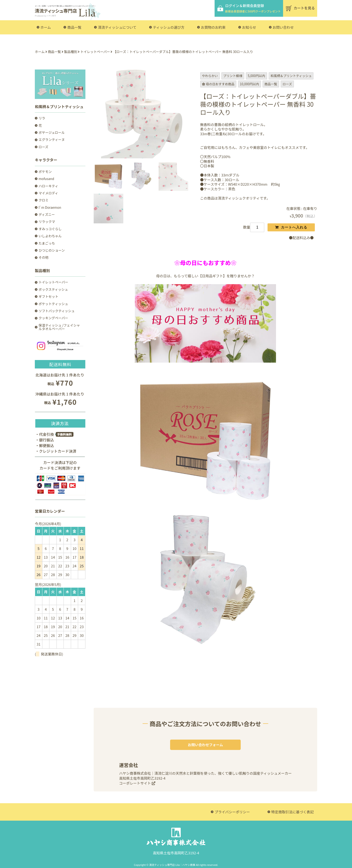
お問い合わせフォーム (205, 745)
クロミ (44, 200)
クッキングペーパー (53, 318)
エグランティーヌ (52, 140)
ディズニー (47, 215)
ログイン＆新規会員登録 (253, 8)
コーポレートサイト (137, 783)
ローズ (43, 147)
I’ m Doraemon (50, 207)
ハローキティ (48, 186)
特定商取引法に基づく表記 (292, 812)
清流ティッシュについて (117, 27)
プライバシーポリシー (232, 812)
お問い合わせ (283, 27)
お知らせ (249, 27)
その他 (44, 257)
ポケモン (45, 172)
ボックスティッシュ (53, 289)
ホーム (46, 27)
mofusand (46, 179)
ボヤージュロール (52, 133)
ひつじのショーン (52, 250)
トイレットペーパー (53, 282)
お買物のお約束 (213, 27)
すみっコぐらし (50, 229)
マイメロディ (48, 193)
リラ (42, 118)
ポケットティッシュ (53, 304)
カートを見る (304, 8)
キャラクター (46, 160)
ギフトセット (48, 297)
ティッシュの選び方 (169, 27)
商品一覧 (74, 27)
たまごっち (47, 243)
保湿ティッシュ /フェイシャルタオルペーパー (59, 327)
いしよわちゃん (50, 236)
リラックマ (47, 222)
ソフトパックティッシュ (57, 311)
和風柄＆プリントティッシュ (59, 106)
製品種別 (42, 270)
